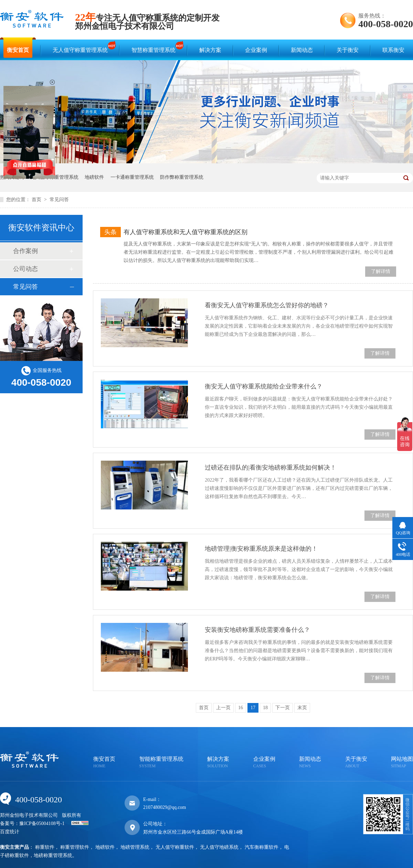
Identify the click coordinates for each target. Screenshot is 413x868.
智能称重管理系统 (161, 763)
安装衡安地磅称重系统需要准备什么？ (257, 630)
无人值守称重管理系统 (82, 47)
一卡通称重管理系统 (132, 177)
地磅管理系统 (135, 847)
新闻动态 (302, 50)
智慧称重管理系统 (155, 47)
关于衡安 (348, 50)
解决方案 (210, 50)
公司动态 (25, 269)
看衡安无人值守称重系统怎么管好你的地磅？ (267, 305)
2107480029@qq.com (165, 807)
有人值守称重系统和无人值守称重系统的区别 (186, 232)
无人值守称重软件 (175, 847)
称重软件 (45, 847)
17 (253, 708)
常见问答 (59, 200)
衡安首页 (18, 50)
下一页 (283, 708)
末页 (302, 708)
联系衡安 (393, 50)
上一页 (223, 708)
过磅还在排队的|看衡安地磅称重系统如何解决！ (271, 468)
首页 (37, 200)
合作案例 (25, 251)
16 (241, 708)
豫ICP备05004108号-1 (42, 823)
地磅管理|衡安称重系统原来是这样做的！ (261, 549)
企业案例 (256, 50)
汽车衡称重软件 (262, 847)
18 (265, 708)
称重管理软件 (75, 847)
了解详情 (381, 271)
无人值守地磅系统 (219, 847)
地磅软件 (94, 177)
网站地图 (402, 763)
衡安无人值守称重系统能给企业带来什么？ (264, 386)
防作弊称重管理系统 (182, 177)
